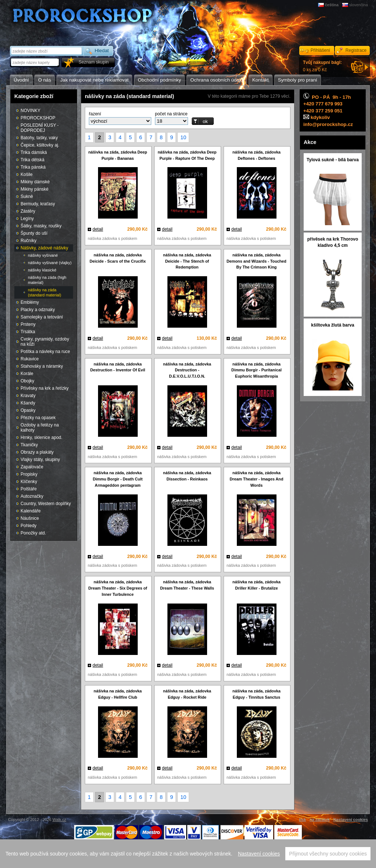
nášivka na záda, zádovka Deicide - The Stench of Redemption (187, 261)
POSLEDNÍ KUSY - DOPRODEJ (40, 128)
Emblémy (30, 302)
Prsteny (28, 324)
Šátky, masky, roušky (41, 226)
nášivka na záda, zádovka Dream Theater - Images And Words (256, 479)
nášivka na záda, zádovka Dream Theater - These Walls (187, 585)
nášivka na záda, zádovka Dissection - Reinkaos (187, 476)
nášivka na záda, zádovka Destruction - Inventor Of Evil (118, 367)
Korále (27, 374)
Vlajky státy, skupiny (40, 460)
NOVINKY (30, 111)
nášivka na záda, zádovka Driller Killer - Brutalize (256, 585)
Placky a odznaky (38, 310)
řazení (95, 114)
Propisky (29, 474)
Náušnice (30, 518)
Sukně (27, 197)
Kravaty (28, 396)
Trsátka (28, 332)
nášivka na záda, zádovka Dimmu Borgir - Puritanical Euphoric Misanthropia (256, 370)
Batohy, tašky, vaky (39, 138)
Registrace (356, 50)
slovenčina (359, 5)
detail (98, 229)
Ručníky (28, 241)
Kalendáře (31, 511)
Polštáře (29, 489)
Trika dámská (34, 152)
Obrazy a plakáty (37, 452)
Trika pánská (33, 167)
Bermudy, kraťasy (38, 204)
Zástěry (28, 211)
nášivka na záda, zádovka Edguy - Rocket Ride (187, 694)
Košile (27, 174)
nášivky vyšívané (43, 255)
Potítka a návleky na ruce (45, 352)
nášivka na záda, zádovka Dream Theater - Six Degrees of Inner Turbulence (117, 588)
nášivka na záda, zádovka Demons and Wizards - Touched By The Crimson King (256, 261)
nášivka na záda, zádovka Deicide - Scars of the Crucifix (118, 258)
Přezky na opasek (38, 418)
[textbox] (35, 62)
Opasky (28, 410)
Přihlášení (320, 50)
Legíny (27, 219)
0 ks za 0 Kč (322, 66)
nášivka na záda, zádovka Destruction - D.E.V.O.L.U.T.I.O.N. (187, 370)
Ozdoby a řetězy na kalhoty (40, 428)
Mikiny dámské (35, 182)
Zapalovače (32, 467)
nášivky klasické (42, 270)
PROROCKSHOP (38, 118)
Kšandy (28, 403)
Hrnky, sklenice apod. (41, 437)
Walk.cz (59, 820)
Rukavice (30, 359)
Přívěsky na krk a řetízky (45, 388)
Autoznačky (32, 496)
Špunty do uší (34, 233)
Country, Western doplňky (46, 504)
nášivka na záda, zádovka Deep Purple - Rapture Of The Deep (187, 155)
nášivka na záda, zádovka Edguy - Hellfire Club (118, 694)
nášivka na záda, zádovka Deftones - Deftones (256, 155)
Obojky (27, 381)
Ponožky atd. (33, 533)
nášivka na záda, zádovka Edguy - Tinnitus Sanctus (256, 694)
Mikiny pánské (35, 189)
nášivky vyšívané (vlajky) (50, 263)
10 (183, 137)
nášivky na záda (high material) (47, 280)
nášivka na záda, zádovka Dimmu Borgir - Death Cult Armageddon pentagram (118, 479)
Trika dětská (32, 160)
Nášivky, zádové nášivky (44, 248)
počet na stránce (171, 114)
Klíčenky (29, 482)
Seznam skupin (94, 62)
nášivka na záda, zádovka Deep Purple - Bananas (117, 155)
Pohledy (28, 526)
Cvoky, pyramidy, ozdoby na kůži (45, 342)
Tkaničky (29, 445)
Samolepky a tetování (42, 317)
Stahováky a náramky (42, 366)
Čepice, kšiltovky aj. (40, 145)
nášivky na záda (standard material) (45, 292)
